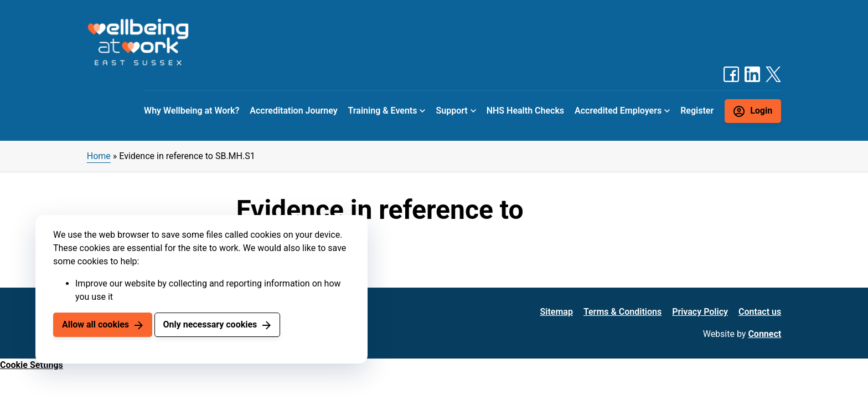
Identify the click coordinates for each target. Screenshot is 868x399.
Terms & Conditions (622, 312)
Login (761, 111)
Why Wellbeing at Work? (192, 111)
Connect (764, 334)
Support (451, 111)
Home (99, 156)
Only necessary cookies (210, 324)
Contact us (760, 312)
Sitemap (557, 312)
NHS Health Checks (525, 111)
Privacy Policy (700, 312)
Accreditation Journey (293, 111)
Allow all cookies (95, 324)
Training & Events (383, 111)
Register (697, 111)
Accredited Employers (618, 111)
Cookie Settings (32, 365)
